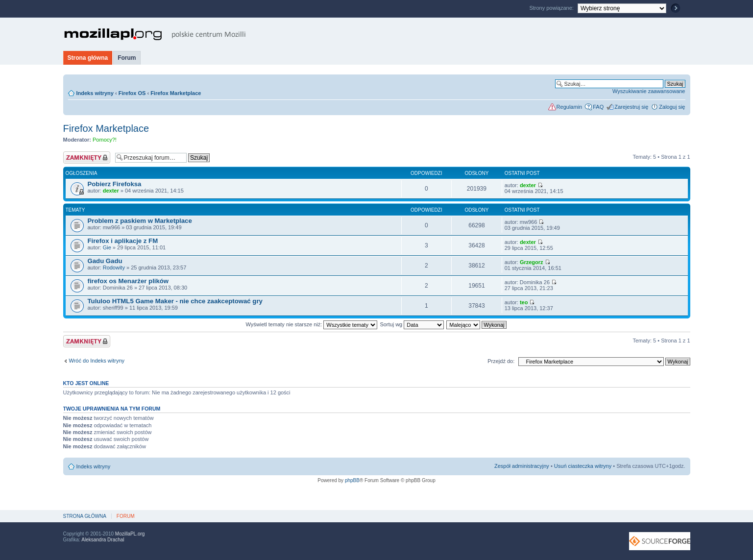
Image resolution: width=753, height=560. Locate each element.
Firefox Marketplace (176, 93)
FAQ (598, 107)
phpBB (352, 480)
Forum (127, 58)
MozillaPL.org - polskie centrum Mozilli (155, 34)
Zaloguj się (672, 107)
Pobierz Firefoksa (115, 184)
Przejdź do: (501, 361)
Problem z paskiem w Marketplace (140, 221)
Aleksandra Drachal (103, 540)
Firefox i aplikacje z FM (123, 241)
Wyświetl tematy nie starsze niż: (311, 324)
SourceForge (660, 541)
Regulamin (570, 107)
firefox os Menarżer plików (128, 281)
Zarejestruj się (631, 107)
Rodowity (114, 268)
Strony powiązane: (552, 8)
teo (524, 302)
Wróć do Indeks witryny (97, 361)
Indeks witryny (95, 93)
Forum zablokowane (87, 158)
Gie (107, 247)
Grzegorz (532, 262)
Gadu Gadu (105, 261)
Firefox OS (132, 93)
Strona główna (88, 58)
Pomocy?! (105, 140)
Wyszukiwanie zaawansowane (649, 91)
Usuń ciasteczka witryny (583, 466)
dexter (111, 191)
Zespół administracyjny (522, 466)
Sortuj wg (412, 324)
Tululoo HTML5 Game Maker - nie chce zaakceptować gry (175, 301)
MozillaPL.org (130, 534)
